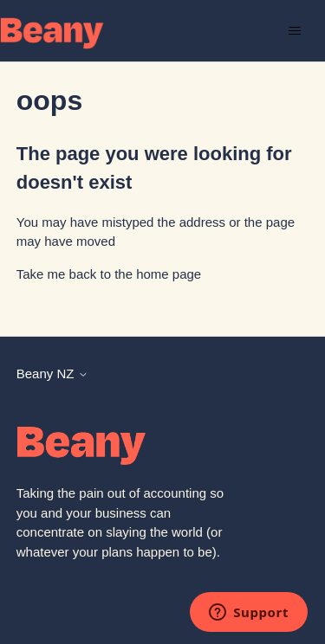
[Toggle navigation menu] (294, 31)
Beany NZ (52, 374)
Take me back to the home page (109, 274)
